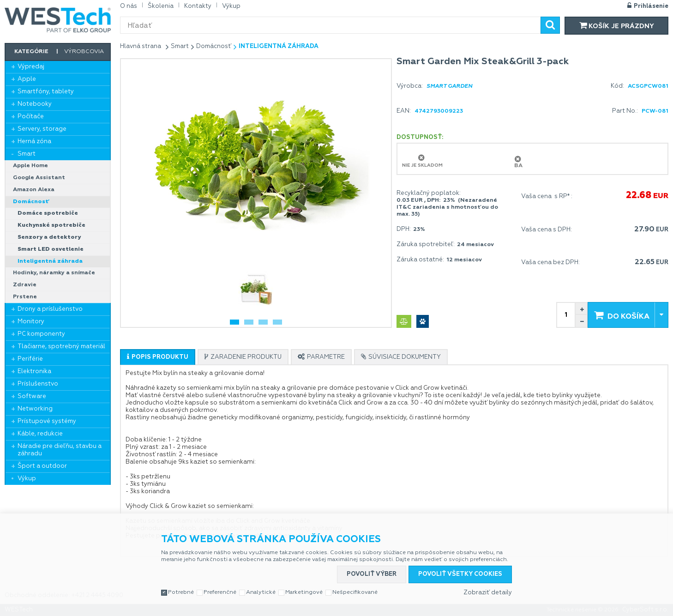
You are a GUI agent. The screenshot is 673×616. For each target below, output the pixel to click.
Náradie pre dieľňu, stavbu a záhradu (60, 450)
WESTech (58, 20)
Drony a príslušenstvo (50, 309)
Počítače (31, 117)
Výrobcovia (84, 52)
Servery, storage (42, 129)
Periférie (30, 359)
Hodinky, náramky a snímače (54, 273)
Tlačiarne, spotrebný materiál (61, 347)
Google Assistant (39, 178)
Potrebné (181, 592)
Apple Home (30, 166)
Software (32, 396)
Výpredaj (31, 67)
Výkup (27, 479)
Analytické (261, 592)
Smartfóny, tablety (46, 92)
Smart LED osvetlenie (51, 249)
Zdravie (25, 285)
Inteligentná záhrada (50, 261)
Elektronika (34, 371)
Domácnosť (31, 202)
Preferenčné (220, 592)
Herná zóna (34, 142)
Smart (27, 154)
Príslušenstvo (38, 384)
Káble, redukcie (40, 434)
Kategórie (31, 52)
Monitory (31, 322)
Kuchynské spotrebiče (51, 225)
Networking (35, 409)
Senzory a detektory (49, 237)
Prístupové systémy (47, 421)
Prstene (25, 297)
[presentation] (158, 357)
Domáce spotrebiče (48, 213)
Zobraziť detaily (488, 593)
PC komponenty (41, 334)
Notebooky (35, 104)
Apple (27, 79)
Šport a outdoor (42, 466)
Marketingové (304, 592)
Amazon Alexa (34, 190)
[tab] (158, 357)
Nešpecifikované (355, 592)
